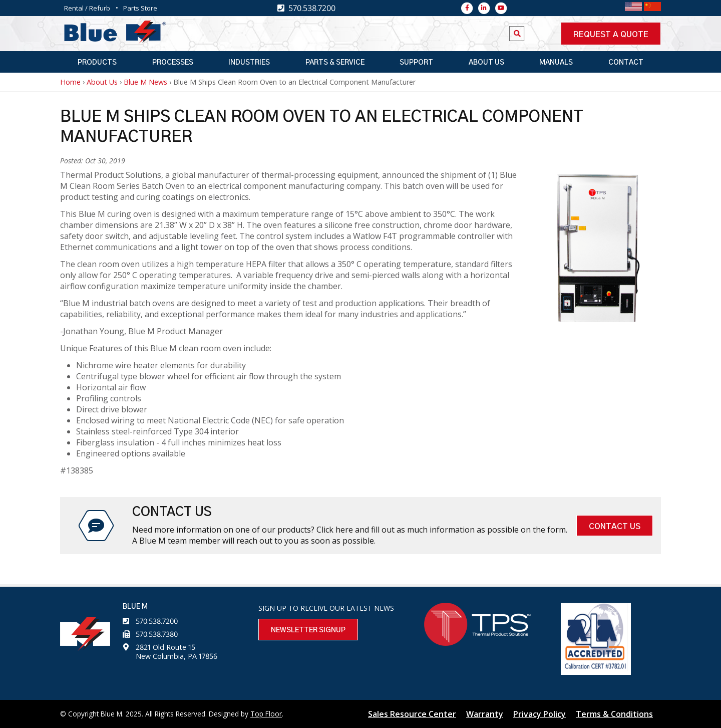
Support (416, 63)
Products (97, 63)
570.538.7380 (157, 634)
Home (70, 82)
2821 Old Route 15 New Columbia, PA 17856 (176, 652)
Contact (626, 63)
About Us (486, 63)
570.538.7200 (157, 621)
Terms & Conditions (614, 714)
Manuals (556, 63)
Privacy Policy (539, 714)
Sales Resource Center (412, 714)
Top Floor (266, 714)
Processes (173, 63)
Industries (249, 63)
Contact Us (615, 527)
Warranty (485, 714)
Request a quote (611, 35)
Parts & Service (335, 63)
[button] (598, 319)
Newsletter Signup (308, 630)
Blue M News (145, 82)
